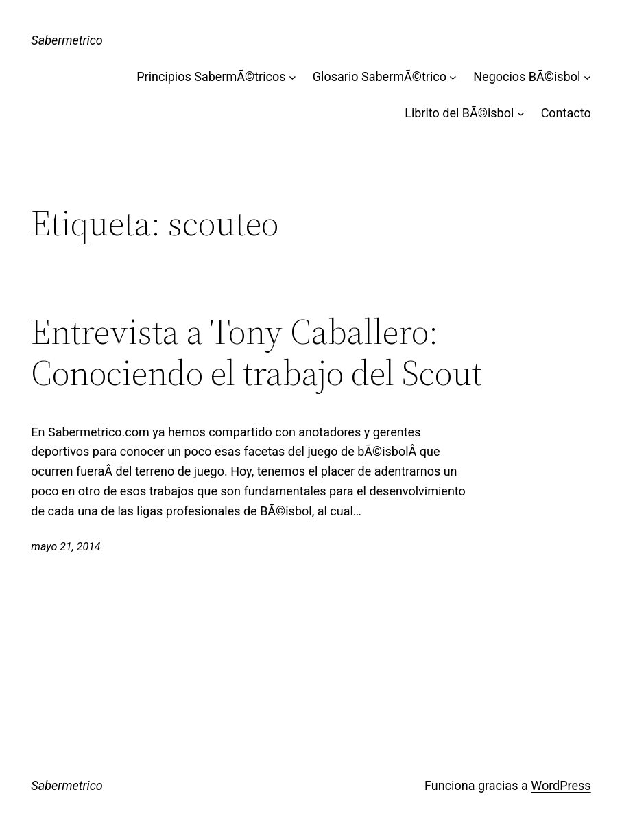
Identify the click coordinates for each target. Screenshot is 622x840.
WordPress (561, 785)
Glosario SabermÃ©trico (380, 77)
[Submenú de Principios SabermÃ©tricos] (292, 77)
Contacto (566, 113)
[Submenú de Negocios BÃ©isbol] (587, 77)
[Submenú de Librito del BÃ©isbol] (521, 114)
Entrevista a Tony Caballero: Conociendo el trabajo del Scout (256, 352)
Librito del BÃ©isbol (459, 113)
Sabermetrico (67, 40)
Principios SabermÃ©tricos (211, 77)
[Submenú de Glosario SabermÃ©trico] (453, 77)
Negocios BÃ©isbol (527, 77)
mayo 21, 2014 (65, 547)
